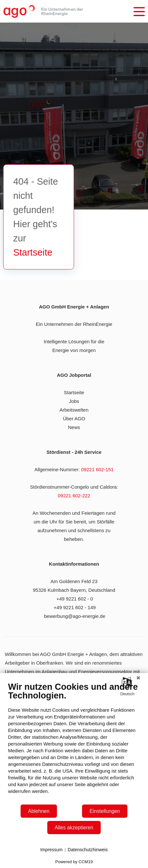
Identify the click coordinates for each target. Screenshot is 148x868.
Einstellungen (105, 811)
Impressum (51, 850)
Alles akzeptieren (74, 828)
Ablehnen (39, 811)
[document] (74, 743)
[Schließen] (138, 678)
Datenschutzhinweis (88, 850)
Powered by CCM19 (74, 862)
